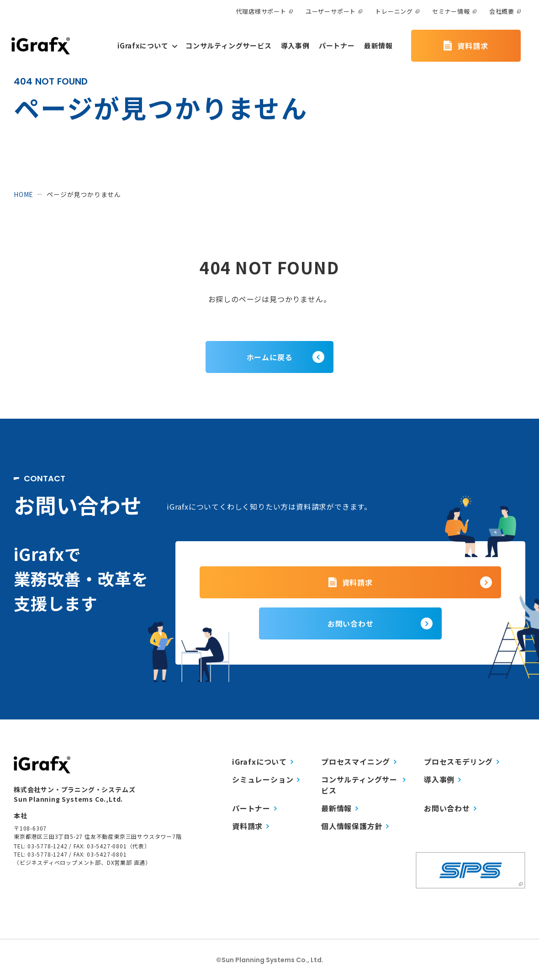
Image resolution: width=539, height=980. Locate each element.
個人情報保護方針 (355, 826)
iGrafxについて (263, 762)
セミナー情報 (454, 11)
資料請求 (251, 826)
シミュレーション (266, 779)
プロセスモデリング (462, 762)
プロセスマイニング (359, 762)
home (24, 194)
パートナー (254, 808)
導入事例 (442, 779)
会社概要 (505, 11)
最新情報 (340, 808)
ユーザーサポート (334, 11)
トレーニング (397, 11)
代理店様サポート (264, 11)
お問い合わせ (450, 808)
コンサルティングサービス (363, 785)
